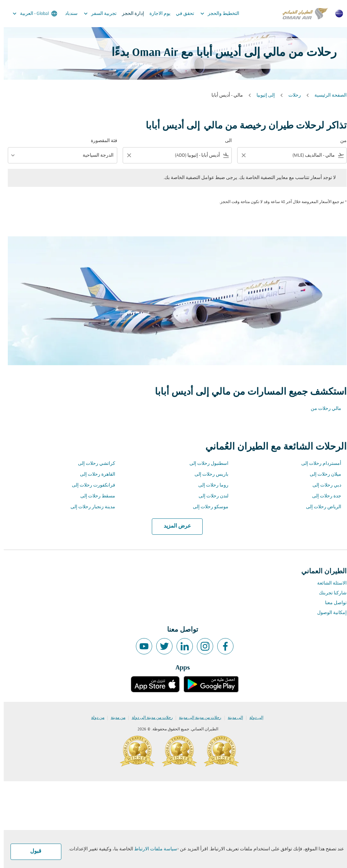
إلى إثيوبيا (262, 95)
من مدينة (114, 718)
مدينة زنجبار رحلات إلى (89, 507)
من (340, 141)
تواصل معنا (332, 603)
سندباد (68, 14)
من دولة (94, 718)
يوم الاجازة (156, 14)
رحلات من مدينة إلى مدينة (196, 718)
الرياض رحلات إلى (320, 507)
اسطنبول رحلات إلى (205, 464)
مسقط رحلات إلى (94, 496)
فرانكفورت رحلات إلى (90, 485)
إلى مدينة (232, 718)
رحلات (291, 95)
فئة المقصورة (100, 141)
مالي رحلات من (322, 409)
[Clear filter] (240, 155)
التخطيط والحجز (214, 14)
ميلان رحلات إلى (322, 475)
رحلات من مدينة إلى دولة (149, 718)
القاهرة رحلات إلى (94, 475)
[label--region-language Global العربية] (31, 14)
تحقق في (181, 14)
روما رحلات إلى (210, 485)
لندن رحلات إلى (210, 496)
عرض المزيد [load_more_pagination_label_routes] (174, 526)
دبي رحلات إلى (323, 485)
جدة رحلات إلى (323, 496)
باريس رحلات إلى (208, 475)
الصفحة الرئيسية (327, 95)
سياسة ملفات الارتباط (152, 849)
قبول (32, 851)
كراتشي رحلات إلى (93, 464)
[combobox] (293, 155)
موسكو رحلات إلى (207, 507)
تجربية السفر (95, 14)
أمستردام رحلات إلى (318, 464)
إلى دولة (253, 718)
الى (225, 141)
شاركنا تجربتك (329, 593)
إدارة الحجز (129, 14)
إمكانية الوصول (328, 613)
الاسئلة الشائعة (328, 583)
